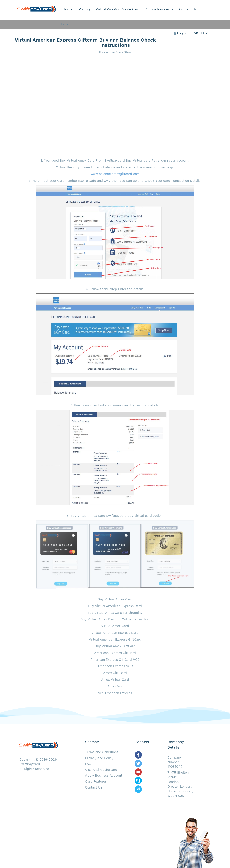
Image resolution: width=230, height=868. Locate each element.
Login (180, 33)
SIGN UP (201, 33)
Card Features (96, 781)
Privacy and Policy (99, 758)
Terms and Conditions (102, 752)
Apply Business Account (104, 776)
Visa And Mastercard (101, 770)
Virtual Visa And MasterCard (118, 9)
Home (67, 9)
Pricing (84, 9)
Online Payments (159, 9)
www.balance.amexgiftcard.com (115, 174)
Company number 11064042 (175, 762)
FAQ (88, 764)
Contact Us (188, 9)
